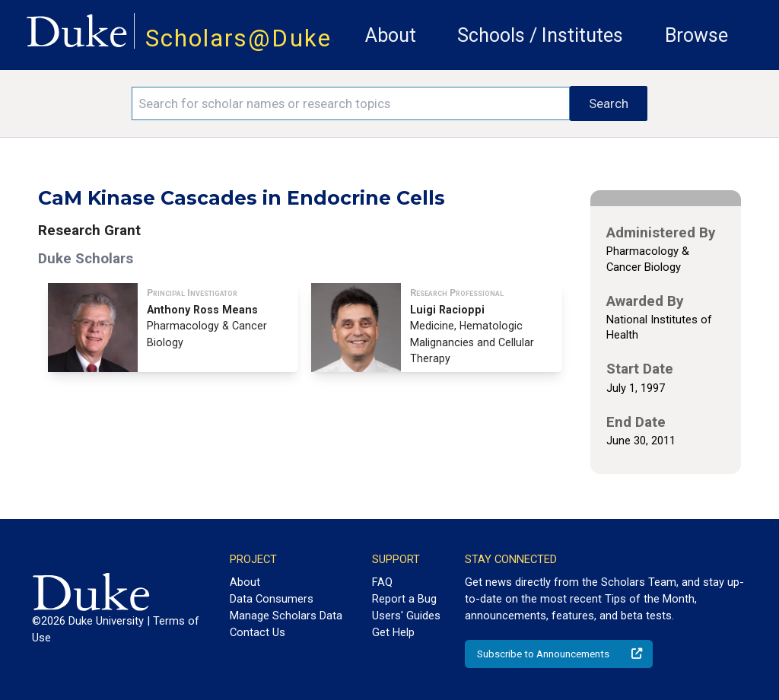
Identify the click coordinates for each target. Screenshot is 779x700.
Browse (696, 35)
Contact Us (258, 632)
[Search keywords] (351, 103)
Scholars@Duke (238, 38)
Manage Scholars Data (286, 616)
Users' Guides (406, 616)
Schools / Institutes (540, 35)
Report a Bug (404, 599)
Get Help (393, 632)
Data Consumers (272, 599)
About (391, 35)
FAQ (382, 582)
